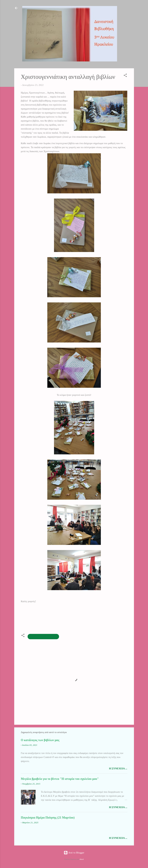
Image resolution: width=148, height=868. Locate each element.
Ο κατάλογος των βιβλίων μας (40, 740)
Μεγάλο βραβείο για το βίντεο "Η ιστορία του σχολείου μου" (60, 779)
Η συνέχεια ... (118, 768)
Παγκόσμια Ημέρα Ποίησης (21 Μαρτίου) (48, 818)
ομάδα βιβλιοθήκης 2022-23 (43, 637)
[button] (125, 76)
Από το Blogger (74, 853)
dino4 (82, 859)
